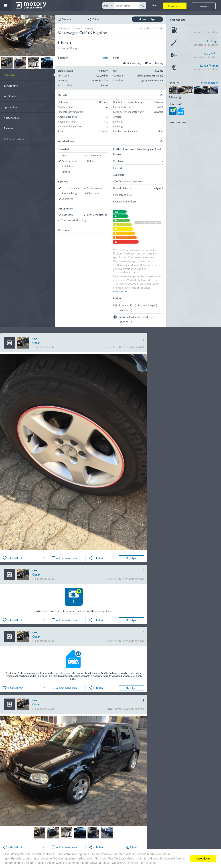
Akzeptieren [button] (203, 859)
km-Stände (10, 96)
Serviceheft (11, 85)
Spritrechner (11, 107)
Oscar (36, 342)
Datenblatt (10, 75)
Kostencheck (11, 118)
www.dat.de (120, 291)
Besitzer (9, 128)
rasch (105, 57)
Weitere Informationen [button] (142, 863)
